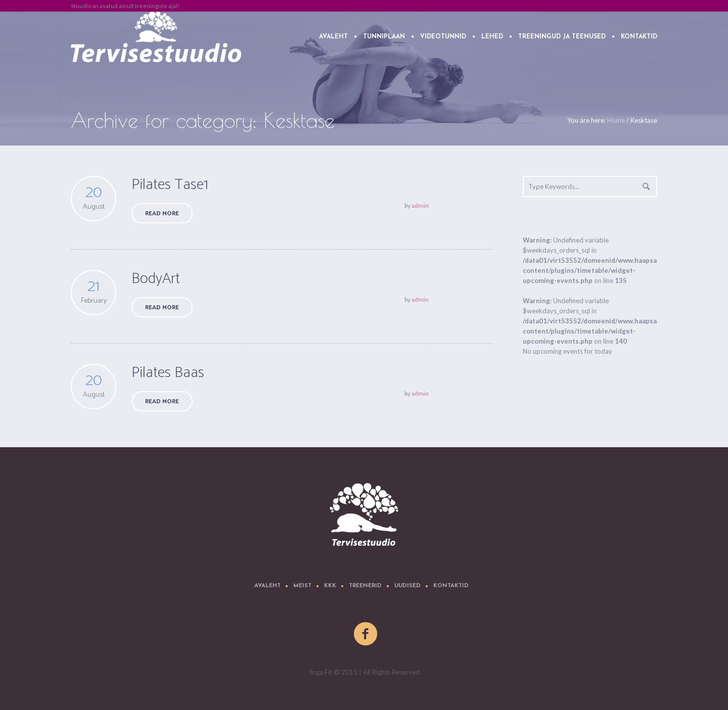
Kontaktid (451, 586)
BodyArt (156, 279)
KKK (330, 586)
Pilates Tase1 (170, 185)
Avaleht (267, 586)
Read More (162, 214)
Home (616, 120)
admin (420, 205)
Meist (302, 586)
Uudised (407, 586)
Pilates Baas (168, 373)
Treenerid (365, 586)
